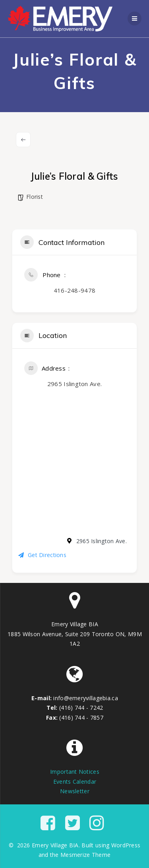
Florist (35, 197)
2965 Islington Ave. (74, 384)
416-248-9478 (74, 290)
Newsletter (75, 791)
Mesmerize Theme (85, 855)
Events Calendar (75, 782)
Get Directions (42, 555)
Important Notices (75, 772)
